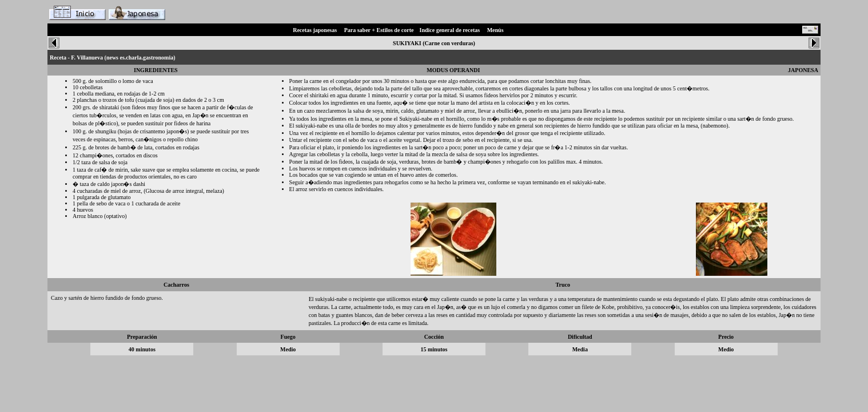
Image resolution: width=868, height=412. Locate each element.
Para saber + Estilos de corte (379, 30)
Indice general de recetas (450, 30)
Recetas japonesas (315, 30)
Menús (495, 30)
